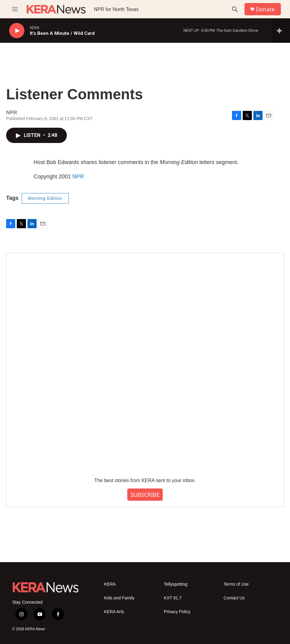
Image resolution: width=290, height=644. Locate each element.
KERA (110, 584)
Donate (265, 9)
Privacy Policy (177, 612)
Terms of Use (236, 584)
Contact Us (234, 598)
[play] (17, 31)
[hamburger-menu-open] (15, 9)
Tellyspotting (176, 584)
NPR (78, 177)
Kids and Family (119, 598)
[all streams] (281, 31)
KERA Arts (114, 612)
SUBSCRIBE (145, 495)
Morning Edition (45, 198)
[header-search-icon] (235, 9)
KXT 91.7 (173, 598)
